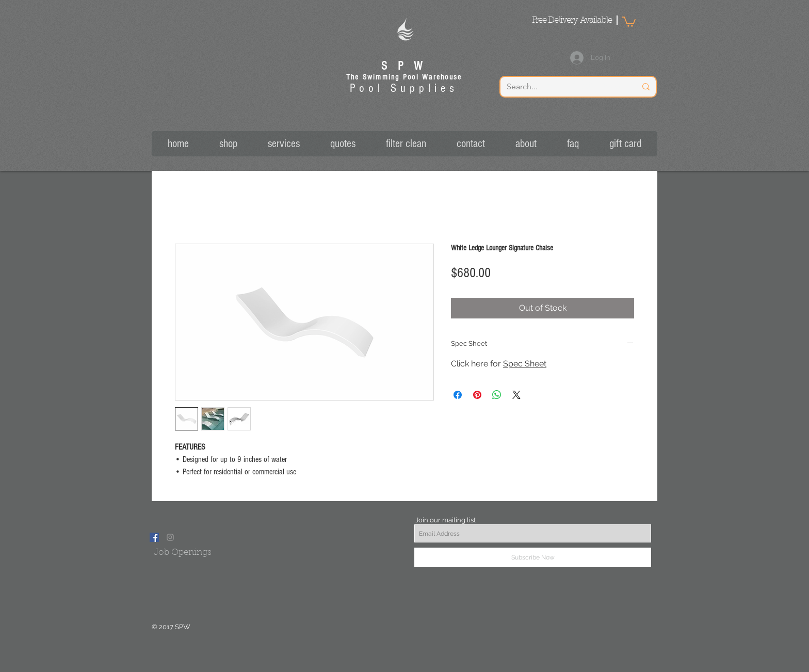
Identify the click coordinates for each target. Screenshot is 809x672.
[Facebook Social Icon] (154, 537)
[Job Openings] (182, 553)
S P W (404, 66)
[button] (629, 21)
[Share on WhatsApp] (497, 395)
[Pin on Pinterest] (477, 395)
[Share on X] (516, 395)
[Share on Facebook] (458, 395)
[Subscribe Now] (533, 557)
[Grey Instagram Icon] (170, 537)
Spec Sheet (525, 364)
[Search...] (564, 87)
